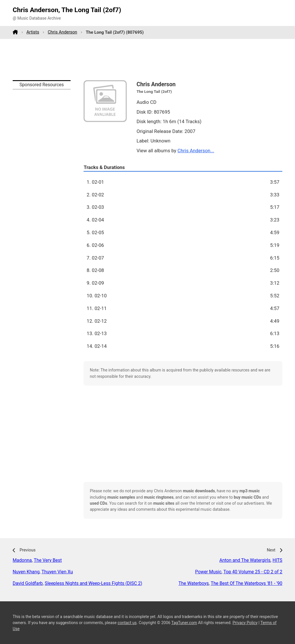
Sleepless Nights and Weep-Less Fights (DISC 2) (93, 583)
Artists (33, 32)
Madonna (22, 560)
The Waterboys (193, 583)
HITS (277, 560)
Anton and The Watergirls (245, 560)
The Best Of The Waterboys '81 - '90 (246, 583)
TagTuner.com (184, 623)
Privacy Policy (245, 623)
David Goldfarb (28, 583)
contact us (127, 623)
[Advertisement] (147, 59)
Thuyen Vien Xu (57, 572)
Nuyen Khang (26, 572)
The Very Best (48, 560)
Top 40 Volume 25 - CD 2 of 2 (253, 572)
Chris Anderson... (196, 151)
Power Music (208, 572)
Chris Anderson (63, 32)
